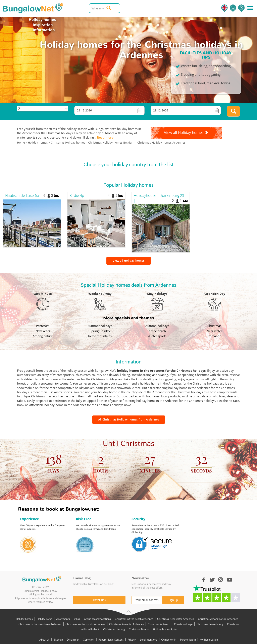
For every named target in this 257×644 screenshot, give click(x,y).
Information (44, 30)
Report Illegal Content (111, 640)
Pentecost (43, 326)
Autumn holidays (157, 326)
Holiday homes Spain (165, 629)
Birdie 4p (77, 195)
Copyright (89, 640)
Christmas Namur (139, 629)
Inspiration (43, 25)
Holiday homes (42, 19)
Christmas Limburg (114, 629)
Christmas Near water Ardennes (176, 619)
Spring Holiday (100, 331)
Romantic (214, 336)
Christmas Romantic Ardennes (126, 624)
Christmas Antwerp (159, 624)
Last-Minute (43, 294)
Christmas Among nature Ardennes (218, 619)
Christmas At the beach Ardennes (134, 619)
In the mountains (100, 336)
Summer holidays (100, 326)
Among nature (43, 336)
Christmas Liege (183, 624)
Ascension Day (214, 294)
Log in (241, 8)
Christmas (214, 326)
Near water (214, 331)
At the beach (157, 331)
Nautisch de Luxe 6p (22, 195)
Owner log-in (169, 640)
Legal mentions (149, 640)
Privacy (132, 640)
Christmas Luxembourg (210, 624)
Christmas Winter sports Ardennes (85, 624)
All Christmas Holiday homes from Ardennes (129, 419)
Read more (105, 137)
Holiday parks (44, 619)
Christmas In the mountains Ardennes (40, 624)
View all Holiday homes (129, 261)
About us (44, 640)
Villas (77, 619)
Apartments (63, 619)
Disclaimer (73, 640)
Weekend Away (100, 294)
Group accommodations (97, 619)
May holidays (157, 294)
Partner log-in (188, 640)
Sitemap (58, 640)
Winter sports (157, 336)
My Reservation (209, 640)
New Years (43, 331)
